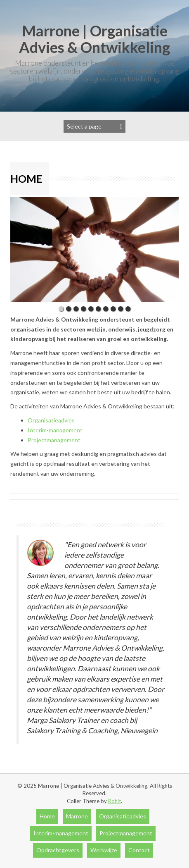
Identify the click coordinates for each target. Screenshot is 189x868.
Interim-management (55, 430)
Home (47, 816)
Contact (139, 850)
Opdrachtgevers (58, 850)
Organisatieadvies (51, 420)
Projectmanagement (54, 440)
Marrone (77, 816)
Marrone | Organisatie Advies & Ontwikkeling (94, 39)
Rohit (115, 801)
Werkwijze (104, 850)
